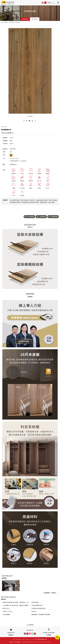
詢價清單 (42, 3)
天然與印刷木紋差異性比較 (38, 608)
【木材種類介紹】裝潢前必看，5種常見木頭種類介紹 (16, 605)
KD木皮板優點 (6, 615)
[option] (11, 586)
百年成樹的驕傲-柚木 (37, 605)
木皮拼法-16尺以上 (8, 612)
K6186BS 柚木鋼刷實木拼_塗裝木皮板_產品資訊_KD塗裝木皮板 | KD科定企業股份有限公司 (8, 3)
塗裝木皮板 (25, 19)
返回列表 (30, 625)
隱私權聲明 (18, 642)
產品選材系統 (53, 217)
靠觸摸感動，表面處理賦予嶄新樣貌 (41, 615)
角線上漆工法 (6, 608)
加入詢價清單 (29, 217)
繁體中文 (50, 3)
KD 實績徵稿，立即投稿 (51, 593)
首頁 (2, 22)
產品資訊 (6, 22)
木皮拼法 (34, 612)
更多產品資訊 (41, 217)
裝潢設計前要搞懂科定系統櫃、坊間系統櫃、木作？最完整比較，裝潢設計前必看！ (16, 602)
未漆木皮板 (35, 19)
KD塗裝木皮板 (12, 22)
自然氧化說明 (35, 602)
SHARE (30, 116)
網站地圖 (11, 642)
